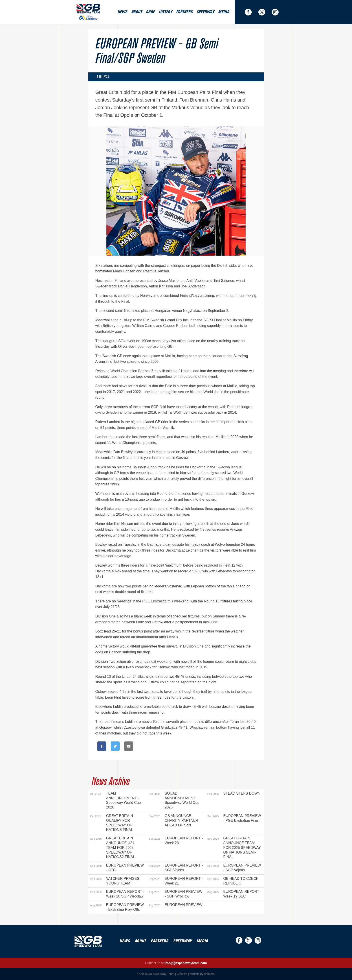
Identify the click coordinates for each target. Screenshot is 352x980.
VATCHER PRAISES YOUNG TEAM (115, 881)
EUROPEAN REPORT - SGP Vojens (176, 868)
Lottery (166, 12)
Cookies (182, 974)
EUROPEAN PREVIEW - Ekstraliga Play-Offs (117, 907)
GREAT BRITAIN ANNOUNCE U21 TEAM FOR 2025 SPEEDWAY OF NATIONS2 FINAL (113, 847)
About (137, 12)
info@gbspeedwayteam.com (186, 963)
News (122, 12)
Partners (184, 12)
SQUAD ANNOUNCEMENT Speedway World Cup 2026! (174, 800)
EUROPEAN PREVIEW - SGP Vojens (234, 868)
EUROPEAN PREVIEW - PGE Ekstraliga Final (234, 818)
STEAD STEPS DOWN (234, 793)
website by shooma (202, 974)
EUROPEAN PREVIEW (176, 905)
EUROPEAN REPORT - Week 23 (176, 841)
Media (224, 12)
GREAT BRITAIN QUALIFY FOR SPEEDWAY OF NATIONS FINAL (112, 823)
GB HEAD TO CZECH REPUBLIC (233, 881)
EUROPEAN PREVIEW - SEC (117, 868)
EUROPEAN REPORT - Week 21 (176, 881)
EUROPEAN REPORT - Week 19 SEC (234, 894)
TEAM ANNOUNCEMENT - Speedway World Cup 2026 (115, 800)
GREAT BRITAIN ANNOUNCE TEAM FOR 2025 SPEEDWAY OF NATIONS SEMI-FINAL (234, 847)
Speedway (205, 12)
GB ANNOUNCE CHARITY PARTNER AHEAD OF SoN (174, 820)
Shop (150, 12)
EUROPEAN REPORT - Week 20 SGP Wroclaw (117, 894)
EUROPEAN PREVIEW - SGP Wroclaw (176, 894)
